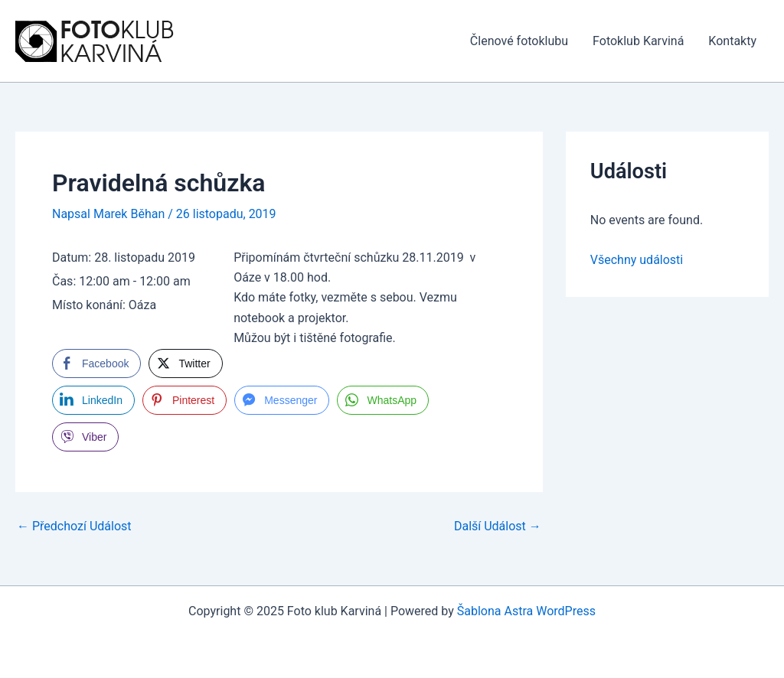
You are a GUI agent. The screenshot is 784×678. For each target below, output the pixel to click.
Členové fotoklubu (519, 41)
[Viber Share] (85, 437)
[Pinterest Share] (185, 400)
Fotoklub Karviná (638, 41)
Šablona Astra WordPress (526, 611)
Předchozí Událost (74, 526)
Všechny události (637, 260)
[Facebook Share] (96, 363)
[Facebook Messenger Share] (282, 400)
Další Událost (498, 526)
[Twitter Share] (185, 363)
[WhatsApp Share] (383, 400)
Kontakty (732, 41)
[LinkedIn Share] (93, 400)
